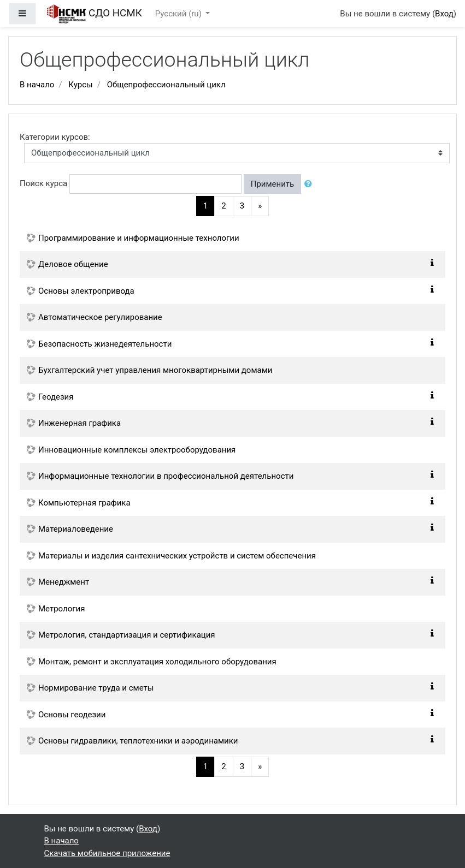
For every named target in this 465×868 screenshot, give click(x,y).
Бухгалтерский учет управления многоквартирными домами (155, 370)
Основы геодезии (72, 715)
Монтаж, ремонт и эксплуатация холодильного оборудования (157, 662)
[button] (310, 184)
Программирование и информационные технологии (139, 238)
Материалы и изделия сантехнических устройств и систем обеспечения (177, 556)
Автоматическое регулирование (100, 317)
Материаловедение (76, 529)
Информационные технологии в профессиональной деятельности (166, 476)
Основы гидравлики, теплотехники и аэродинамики (138, 741)
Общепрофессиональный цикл (166, 85)
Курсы (80, 85)
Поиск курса (43, 183)
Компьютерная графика (84, 503)
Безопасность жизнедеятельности (105, 344)
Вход (444, 14)
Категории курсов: (55, 137)
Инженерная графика (80, 423)
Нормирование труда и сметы (96, 688)
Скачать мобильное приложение (107, 853)
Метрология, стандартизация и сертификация (127, 635)
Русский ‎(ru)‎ (179, 14)
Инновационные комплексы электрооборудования (137, 450)
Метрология (61, 609)
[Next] (260, 206)
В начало (37, 85)
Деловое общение (73, 264)
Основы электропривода (86, 291)
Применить (273, 184)
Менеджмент (64, 582)
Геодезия (56, 397)
